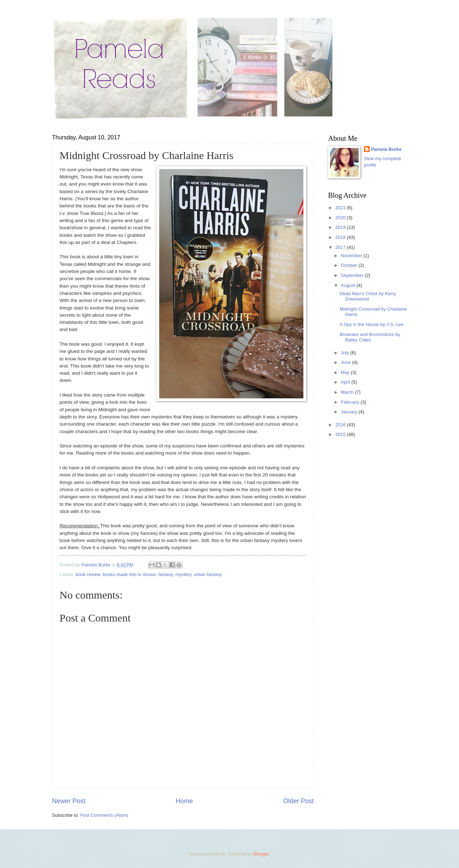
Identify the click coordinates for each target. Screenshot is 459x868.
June (346, 362)
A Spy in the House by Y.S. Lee (372, 324)
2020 (341, 218)
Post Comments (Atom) (104, 815)
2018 (341, 237)
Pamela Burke (386, 149)
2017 (341, 247)
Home (184, 801)
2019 (341, 227)
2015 (341, 434)
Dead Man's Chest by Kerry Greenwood (368, 296)
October (349, 265)
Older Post (299, 801)
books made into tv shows (129, 574)
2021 (341, 208)
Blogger (261, 854)
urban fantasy (208, 574)
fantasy (166, 574)
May (346, 372)
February (351, 402)
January (349, 412)
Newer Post (69, 801)
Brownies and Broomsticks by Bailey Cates (370, 337)
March (348, 392)
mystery (183, 574)
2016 (341, 425)
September (353, 275)
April (346, 382)
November (352, 256)
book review (88, 574)
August (349, 285)
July (345, 353)
